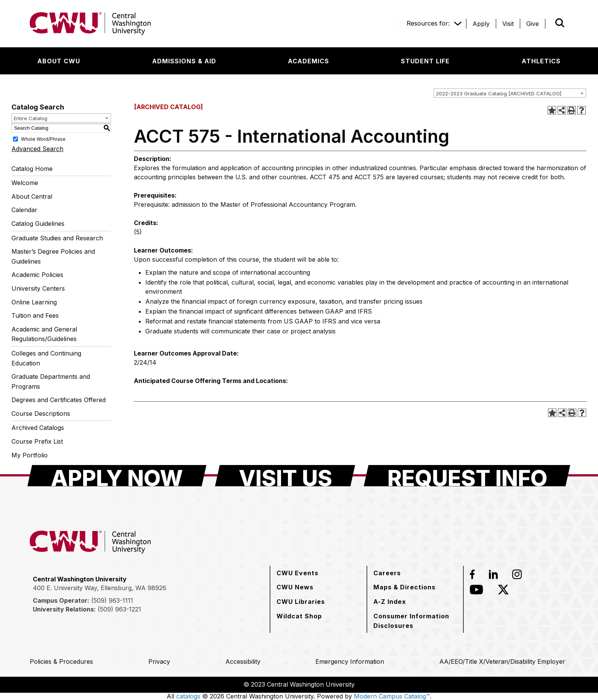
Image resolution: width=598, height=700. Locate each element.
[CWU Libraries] (301, 602)
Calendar (24, 210)
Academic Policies (37, 275)
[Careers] (387, 573)
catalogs (188, 696)
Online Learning (34, 302)
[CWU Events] (297, 573)
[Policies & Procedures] (61, 661)
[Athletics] (541, 61)
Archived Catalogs (38, 428)
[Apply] (481, 24)
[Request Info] (467, 476)
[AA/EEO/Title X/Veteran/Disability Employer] (502, 661)
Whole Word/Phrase (43, 139)
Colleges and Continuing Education (46, 358)
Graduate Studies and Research (57, 238)
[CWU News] (295, 587)
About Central (32, 196)
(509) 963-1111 (112, 600)
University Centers (38, 288)
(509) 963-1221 (119, 609)
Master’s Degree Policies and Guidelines (53, 256)
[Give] (533, 24)
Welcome (25, 183)
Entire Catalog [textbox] (31, 118)
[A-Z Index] (390, 602)
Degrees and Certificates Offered (59, 400)
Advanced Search (37, 149)
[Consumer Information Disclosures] (415, 621)
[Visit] (508, 24)
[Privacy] (159, 661)
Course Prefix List (37, 441)
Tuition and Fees (35, 315)
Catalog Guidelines (38, 224)
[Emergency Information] (350, 661)
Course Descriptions (41, 414)
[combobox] (510, 93)
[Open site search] (560, 23)
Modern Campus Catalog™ (392, 696)
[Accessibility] (243, 661)
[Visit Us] (285, 476)
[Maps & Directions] (404, 587)
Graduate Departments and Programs (51, 381)
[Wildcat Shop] (299, 616)
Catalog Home (32, 169)
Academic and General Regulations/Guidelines (44, 334)
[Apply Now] (117, 476)
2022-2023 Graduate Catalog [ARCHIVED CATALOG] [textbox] (499, 93)
